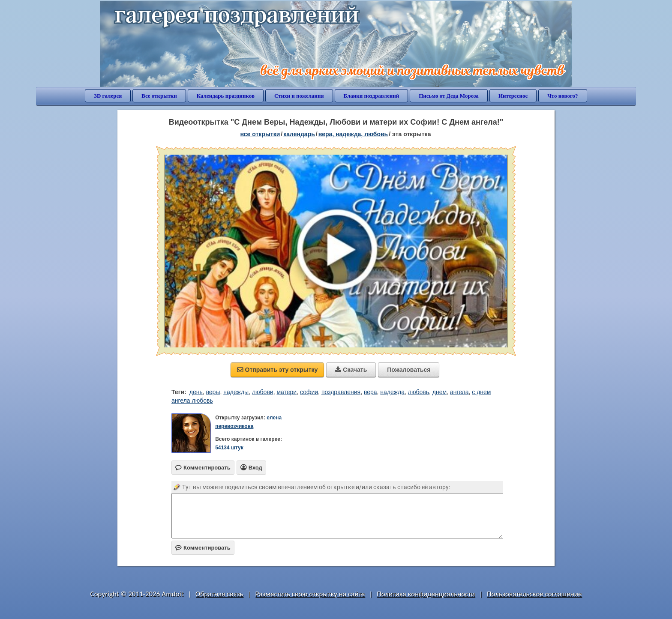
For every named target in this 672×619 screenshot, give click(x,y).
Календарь (299, 134)
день (196, 392)
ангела (459, 392)
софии (309, 392)
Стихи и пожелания (299, 96)
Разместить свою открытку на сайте (310, 594)
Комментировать (203, 548)
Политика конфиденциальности (426, 594)
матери (286, 392)
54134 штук (229, 448)
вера (370, 392)
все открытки (260, 134)
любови (263, 392)
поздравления (341, 392)
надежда (392, 392)
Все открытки (159, 96)
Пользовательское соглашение (534, 594)
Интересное (513, 96)
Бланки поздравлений (372, 96)
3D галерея (108, 96)
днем (439, 392)
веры (213, 392)
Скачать (351, 370)
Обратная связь (219, 594)
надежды (236, 392)
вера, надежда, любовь (353, 134)
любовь (418, 392)
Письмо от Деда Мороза (449, 96)
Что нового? (562, 96)
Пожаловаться (409, 370)
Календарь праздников (226, 96)
